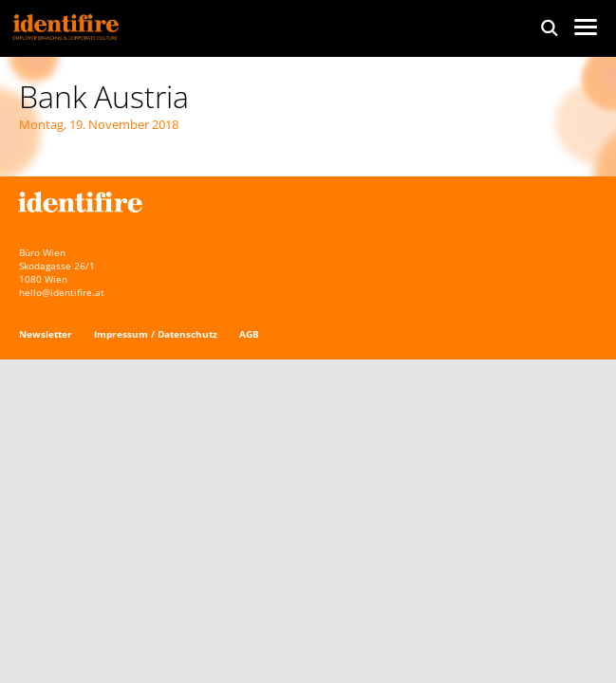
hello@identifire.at (62, 292)
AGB (249, 334)
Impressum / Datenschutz (156, 334)
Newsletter (46, 334)
